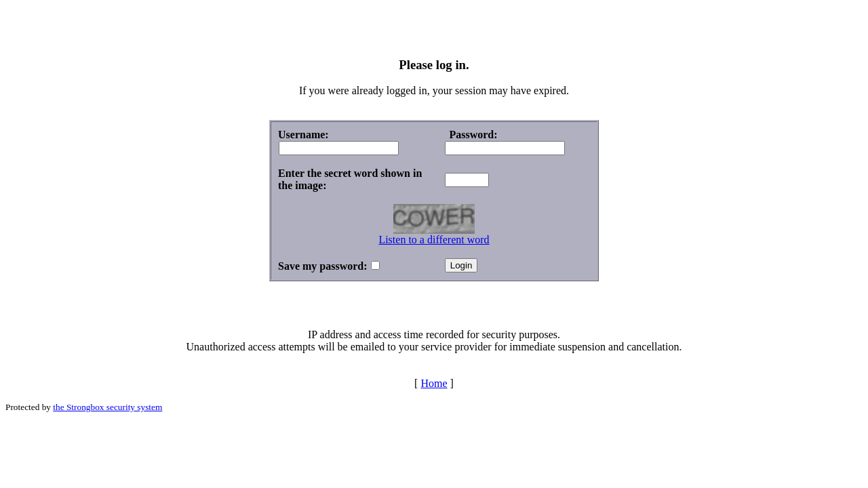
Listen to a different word (434, 240)
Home (434, 383)
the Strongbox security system (107, 407)
